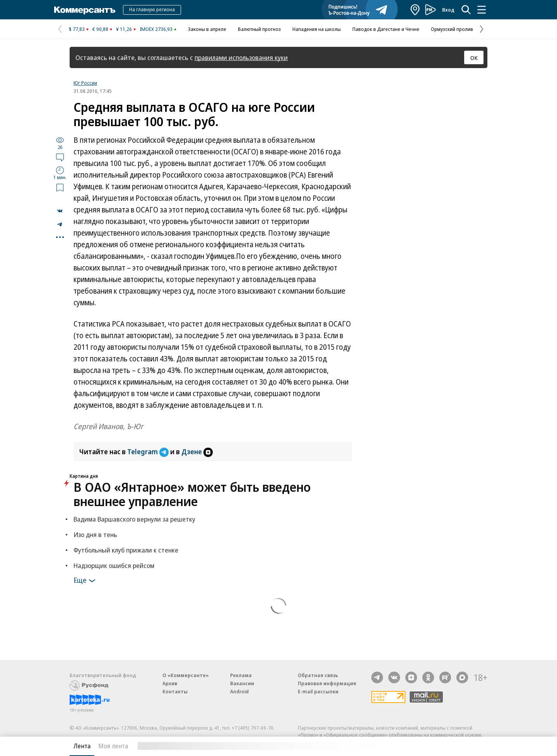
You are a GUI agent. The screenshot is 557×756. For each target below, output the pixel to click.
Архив (170, 683)
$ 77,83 (77, 29)
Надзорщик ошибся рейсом (114, 565)
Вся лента (447, 746)
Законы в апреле (207, 29)
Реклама (241, 675)
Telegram (149, 452)
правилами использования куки (241, 57)
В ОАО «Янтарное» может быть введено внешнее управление (192, 494)
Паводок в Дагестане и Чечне (386, 29)
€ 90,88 (100, 29)
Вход (448, 10)
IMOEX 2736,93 (156, 29)
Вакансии (242, 683)
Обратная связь (318, 675)
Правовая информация (327, 683)
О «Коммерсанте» (186, 675)
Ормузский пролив (452, 29)
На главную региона (152, 9)
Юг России (85, 83)
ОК (474, 58)
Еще (86, 581)
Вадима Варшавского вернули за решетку (134, 519)
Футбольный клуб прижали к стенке (126, 550)
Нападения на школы (317, 29)
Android (239, 691)
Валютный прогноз (259, 29)
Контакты (175, 691)
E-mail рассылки (318, 691)
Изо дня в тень (95, 535)
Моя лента (113, 746)
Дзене (197, 452)
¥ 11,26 (124, 29)
